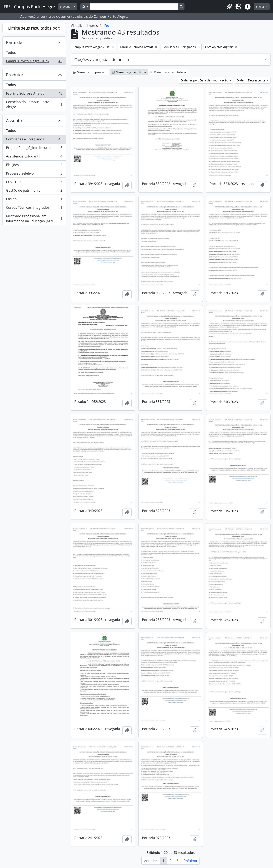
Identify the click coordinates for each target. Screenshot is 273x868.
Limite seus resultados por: (34, 28)
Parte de (14, 42)
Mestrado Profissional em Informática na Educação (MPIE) (34, 219)
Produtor (15, 75)
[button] (229, 7)
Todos (11, 52)
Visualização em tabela (168, 72)
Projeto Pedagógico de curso (34, 149)
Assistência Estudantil (34, 157)
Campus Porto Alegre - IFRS (34, 62)
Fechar (110, 26)
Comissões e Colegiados (34, 140)
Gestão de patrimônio (34, 191)
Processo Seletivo (34, 174)
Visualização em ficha (129, 72)
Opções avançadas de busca (102, 59)
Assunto (14, 121)
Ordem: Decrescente (251, 80)
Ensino (34, 200)
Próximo (190, 861)
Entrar (261, 7)
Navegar (66, 7)
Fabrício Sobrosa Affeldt (34, 94)
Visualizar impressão (89, 72)
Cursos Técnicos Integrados (34, 208)
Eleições (34, 166)
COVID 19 (34, 183)
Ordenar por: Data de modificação (205, 80)
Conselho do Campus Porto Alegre (34, 104)
